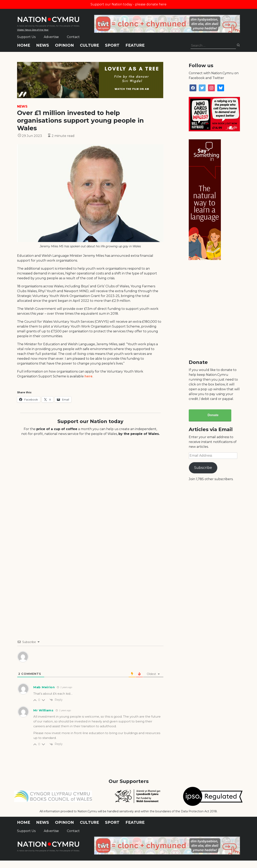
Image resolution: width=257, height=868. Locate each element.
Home (24, 45)
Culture (89, 45)
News (43, 45)
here (89, 376)
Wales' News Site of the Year (33, 30)
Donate (213, 415)
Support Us (26, 37)
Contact (73, 37)
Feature (135, 45)
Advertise (51, 37)
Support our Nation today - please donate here (128, 4)
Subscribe (203, 468)
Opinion (64, 45)
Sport (112, 45)
